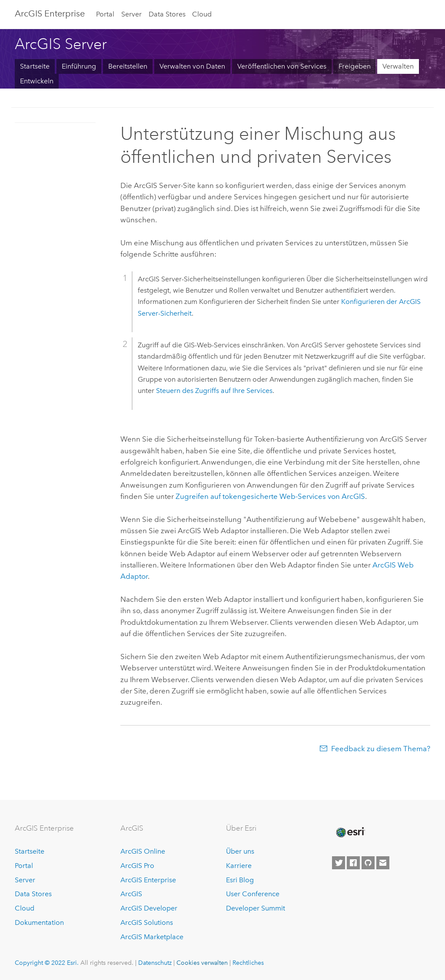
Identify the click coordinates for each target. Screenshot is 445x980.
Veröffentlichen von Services (282, 66)
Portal (105, 14)
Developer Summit (256, 908)
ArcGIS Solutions (147, 922)
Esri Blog (240, 880)
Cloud (202, 14)
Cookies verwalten (202, 963)
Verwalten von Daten (192, 66)
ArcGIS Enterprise (148, 880)
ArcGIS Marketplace (152, 937)
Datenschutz (155, 963)
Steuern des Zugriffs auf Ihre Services (214, 391)
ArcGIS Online (143, 851)
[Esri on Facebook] (353, 863)
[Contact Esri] (383, 863)
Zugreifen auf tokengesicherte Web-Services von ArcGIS (270, 496)
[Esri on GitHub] (368, 863)
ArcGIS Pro (137, 866)
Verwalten (398, 66)
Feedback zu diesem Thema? (381, 749)
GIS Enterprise (50, 13)
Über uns (240, 851)
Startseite (35, 66)
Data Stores (167, 14)
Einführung (79, 66)
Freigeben (355, 66)
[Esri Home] (350, 832)
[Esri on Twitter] (339, 863)
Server (131, 14)
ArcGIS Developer (149, 908)
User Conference (253, 894)
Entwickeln (37, 81)
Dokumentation (39, 922)
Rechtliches (248, 963)
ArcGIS (131, 894)
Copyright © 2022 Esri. (47, 963)
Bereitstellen (128, 66)
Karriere (239, 866)
